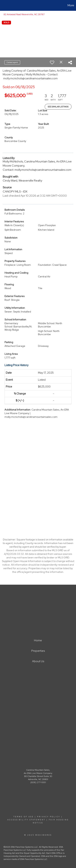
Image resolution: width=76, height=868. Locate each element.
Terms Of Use (24, 817)
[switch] (52, 62)
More (71, 5)
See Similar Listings (58, 107)
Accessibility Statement (26, 820)
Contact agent (12, 62)
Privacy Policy (49, 817)
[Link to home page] (3, 5)
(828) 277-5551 (38, 782)
